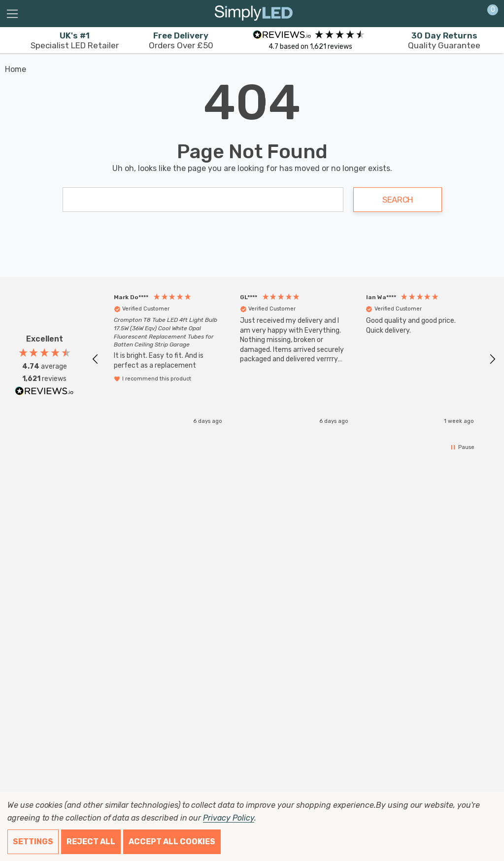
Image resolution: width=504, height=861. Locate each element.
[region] (294, 359)
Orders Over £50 (181, 40)
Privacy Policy (228, 818)
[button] (96, 359)
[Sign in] (469, 14)
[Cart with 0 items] (487, 14)
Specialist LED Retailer (75, 40)
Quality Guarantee (444, 40)
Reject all (91, 842)
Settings (33, 842)
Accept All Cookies (172, 842)
